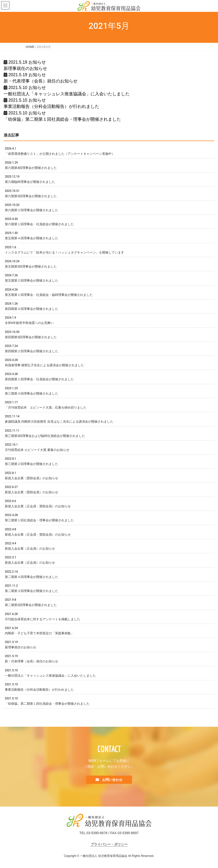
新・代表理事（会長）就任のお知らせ (41, 81)
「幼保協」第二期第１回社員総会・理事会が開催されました (62, 119)
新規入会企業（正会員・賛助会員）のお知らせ (38, 506)
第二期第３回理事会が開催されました (32, 591)
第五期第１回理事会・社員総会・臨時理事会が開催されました (49, 295)
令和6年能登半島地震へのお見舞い (29, 323)
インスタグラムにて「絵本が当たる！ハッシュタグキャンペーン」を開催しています (64, 252)
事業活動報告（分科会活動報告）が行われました (51, 106)
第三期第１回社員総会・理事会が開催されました (39, 520)
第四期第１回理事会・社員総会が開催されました (39, 379)
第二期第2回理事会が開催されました (31, 605)
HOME (30, 47)
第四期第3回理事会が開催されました (31, 337)
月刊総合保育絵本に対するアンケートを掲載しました (42, 619)
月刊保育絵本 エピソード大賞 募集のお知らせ (37, 450)
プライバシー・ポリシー (109, 844)
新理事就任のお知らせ (25, 68)
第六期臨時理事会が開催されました (30, 182)
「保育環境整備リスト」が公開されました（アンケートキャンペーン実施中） (60, 154)
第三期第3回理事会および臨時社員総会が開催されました (45, 436)
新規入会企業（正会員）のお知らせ (30, 549)
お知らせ (37, 62)
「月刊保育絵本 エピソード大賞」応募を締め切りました (46, 408)
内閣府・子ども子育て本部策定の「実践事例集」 (39, 633)
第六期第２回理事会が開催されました (32, 210)
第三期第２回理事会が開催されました (32, 464)
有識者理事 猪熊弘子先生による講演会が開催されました (44, 365)
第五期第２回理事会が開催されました (32, 281)
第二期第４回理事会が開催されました (32, 577)
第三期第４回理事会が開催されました (32, 393)
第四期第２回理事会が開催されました (32, 351)
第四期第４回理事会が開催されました (32, 309)
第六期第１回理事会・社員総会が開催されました (39, 224)
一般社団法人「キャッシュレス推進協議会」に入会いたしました (67, 94)
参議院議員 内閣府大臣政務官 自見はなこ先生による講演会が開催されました (59, 422)
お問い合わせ (112, 780)
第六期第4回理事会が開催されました (31, 168)
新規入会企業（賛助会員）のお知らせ (32, 478)
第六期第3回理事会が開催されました (31, 196)
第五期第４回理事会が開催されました (32, 238)
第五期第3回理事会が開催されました (31, 266)
